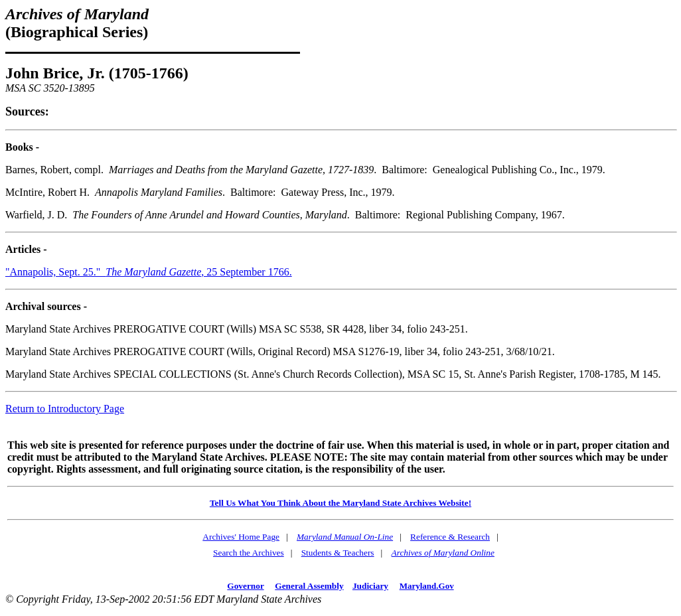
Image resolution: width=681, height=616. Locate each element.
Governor (245, 586)
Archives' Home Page (241, 537)
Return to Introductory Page (65, 409)
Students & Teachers (338, 553)
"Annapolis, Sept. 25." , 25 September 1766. (149, 272)
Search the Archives (249, 553)
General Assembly (309, 586)
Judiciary (370, 586)
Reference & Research (450, 537)
